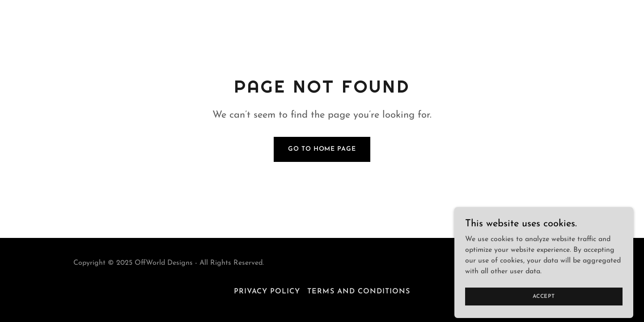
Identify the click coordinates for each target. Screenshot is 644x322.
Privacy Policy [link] (267, 292)
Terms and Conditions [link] (358, 292)
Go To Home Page (322, 149)
